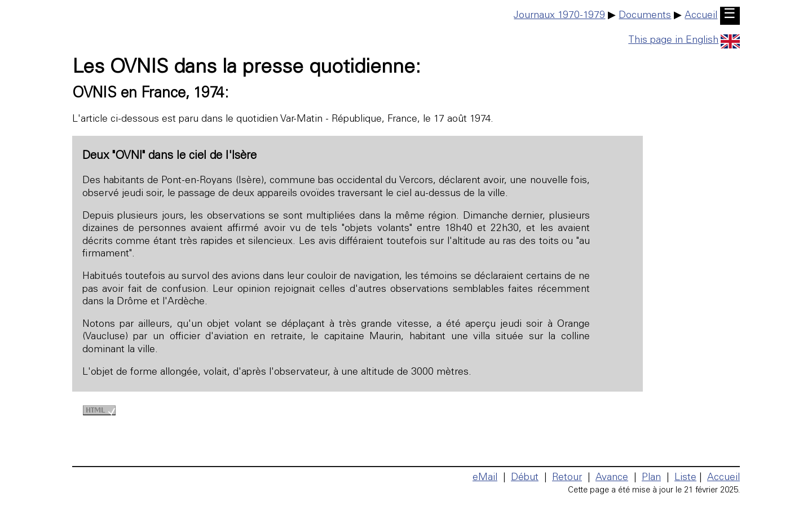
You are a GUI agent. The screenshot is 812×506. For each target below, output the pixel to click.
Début (525, 478)
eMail (485, 478)
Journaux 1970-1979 (559, 16)
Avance (612, 478)
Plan (651, 478)
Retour (567, 478)
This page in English (684, 41)
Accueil (701, 16)
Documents (645, 16)
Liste (685, 478)
